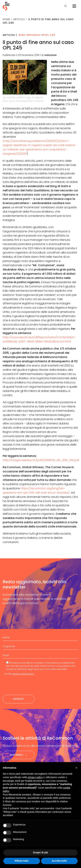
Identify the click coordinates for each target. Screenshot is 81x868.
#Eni (22, 35)
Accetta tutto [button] (59, 861)
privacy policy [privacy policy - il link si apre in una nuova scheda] (35, 777)
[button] (76, 768)
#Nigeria (33, 35)
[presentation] (30, 685)
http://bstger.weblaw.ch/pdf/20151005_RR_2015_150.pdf (41, 460)
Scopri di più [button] (41, 852)
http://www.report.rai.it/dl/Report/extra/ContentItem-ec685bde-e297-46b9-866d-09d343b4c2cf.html (39, 339)
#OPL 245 (48, 35)
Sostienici (19, 755)
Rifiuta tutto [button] (22, 861)
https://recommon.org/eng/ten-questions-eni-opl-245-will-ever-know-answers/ (36, 490)
